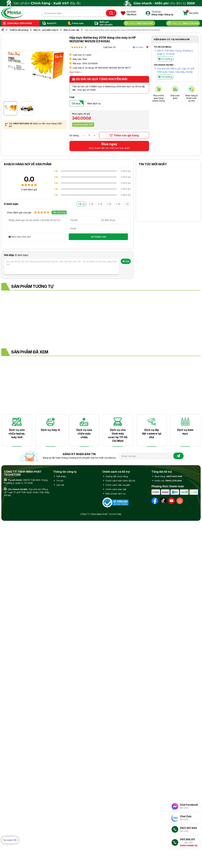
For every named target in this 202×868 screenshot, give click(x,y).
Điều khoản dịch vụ (115, 494)
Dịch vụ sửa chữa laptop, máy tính (17, 434)
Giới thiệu (61, 476)
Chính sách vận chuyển (118, 485)
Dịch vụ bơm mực (185, 432)
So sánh (138, 47)
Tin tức (60, 481)
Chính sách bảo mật (116, 489)
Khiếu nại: (168, 481)
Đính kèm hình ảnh (20, 237)
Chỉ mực (76, 103)
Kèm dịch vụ (94, 103)
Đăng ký (169, 14)
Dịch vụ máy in (50, 430)
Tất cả (81, 204)
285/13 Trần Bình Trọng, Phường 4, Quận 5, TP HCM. (26, 481)
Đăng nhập (157, 14)
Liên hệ (60, 485)
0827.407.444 (21, 123)
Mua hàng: (168, 476)
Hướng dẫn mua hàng (116, 476)
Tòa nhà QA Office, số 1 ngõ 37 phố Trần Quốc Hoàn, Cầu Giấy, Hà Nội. (27, 492)
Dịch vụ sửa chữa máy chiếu (84, 434)
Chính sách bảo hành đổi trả (120, 481)
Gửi (126, 261)
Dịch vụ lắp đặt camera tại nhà (152, 434)
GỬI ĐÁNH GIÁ (98, 237)
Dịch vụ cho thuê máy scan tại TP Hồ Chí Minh (118, 435)
